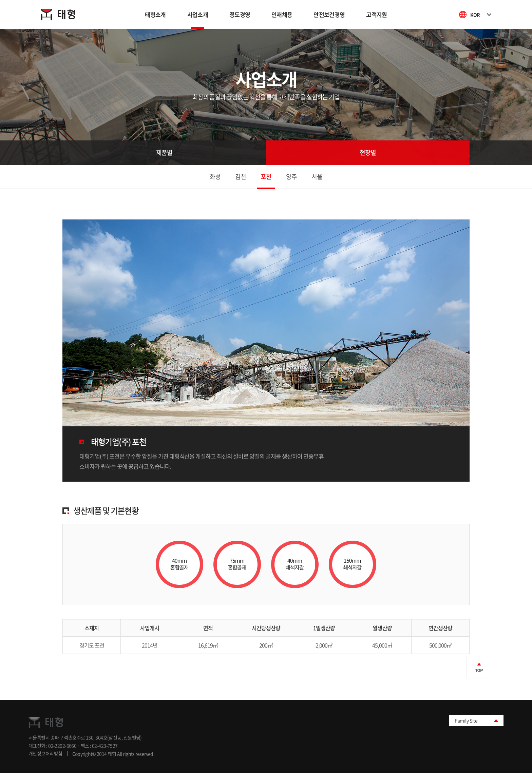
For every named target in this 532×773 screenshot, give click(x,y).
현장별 (368, 152)
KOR (481, 15)
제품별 (164, 152)
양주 (291, 177)
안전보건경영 (329, 14)
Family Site (466, 720)
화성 (215, 177)
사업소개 (198, 14)
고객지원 (376, 14)
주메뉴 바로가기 (0, 0)
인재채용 (282, 14)
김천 (241, 177)
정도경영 (240, 14)
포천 (266, 177)
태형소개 (155, 14)
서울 (317, 177)
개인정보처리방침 (45, 754)
